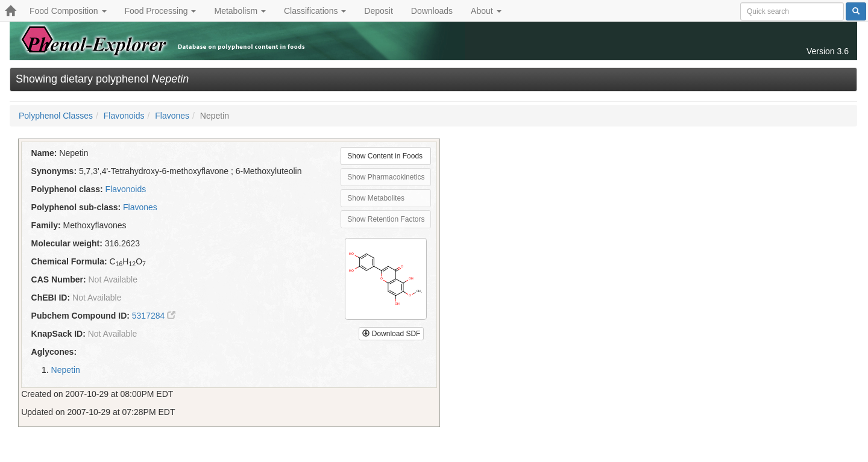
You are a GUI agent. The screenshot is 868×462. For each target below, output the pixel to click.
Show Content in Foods (385, 156)
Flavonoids (124, 116)
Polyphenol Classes (56, 116)
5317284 (154, 316)
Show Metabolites (376, 198)
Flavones (172, 116)
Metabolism (240, 11)
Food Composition (68, 11)
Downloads (432, 11)
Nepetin (66, 370)
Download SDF (391, 334)
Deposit (378, 11)
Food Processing (161, 11)
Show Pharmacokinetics (386, 177)
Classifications (315, 11)
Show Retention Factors (386, 219)
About (486, 11)
